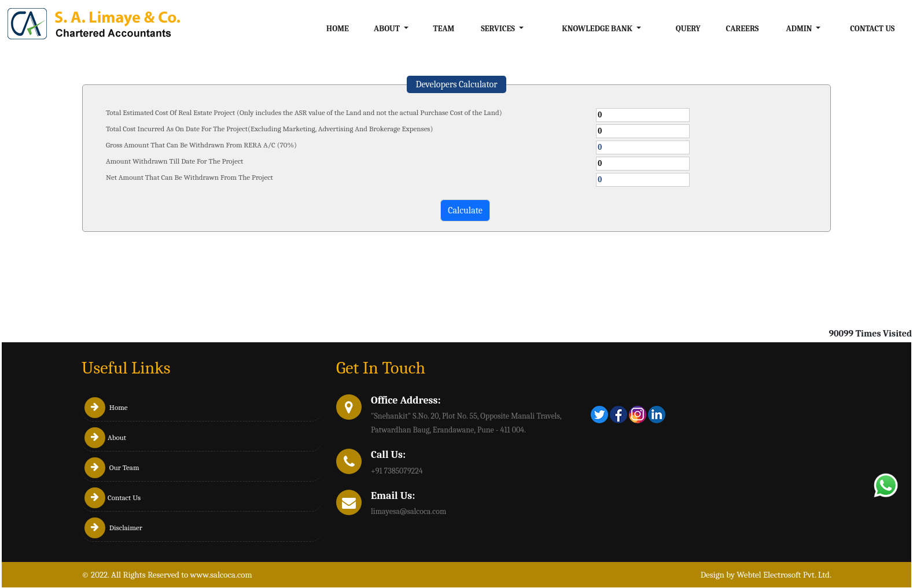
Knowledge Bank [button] (598, 29)
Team (444, 29)
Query (688, 29)
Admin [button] (800, 29)
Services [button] (499, 29)
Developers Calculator (456, 84)
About (105, 437)
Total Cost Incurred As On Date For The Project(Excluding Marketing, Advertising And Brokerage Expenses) (269, 129)
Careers (742, 29)
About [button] (388, 29)
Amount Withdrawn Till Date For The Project (174, 161)
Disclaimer (113, 528)
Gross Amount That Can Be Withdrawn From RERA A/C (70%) (201, 145)
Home (338, 29)
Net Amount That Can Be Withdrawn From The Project (189, 177)
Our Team (112, 467)
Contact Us (872, 29)
